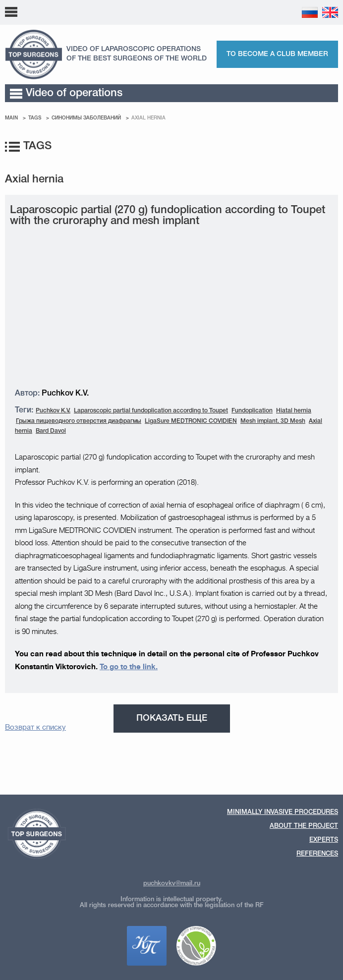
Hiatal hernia (294, 411)
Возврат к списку (35, 727)
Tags (35, 118)
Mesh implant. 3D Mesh (273, 421)
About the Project (304, 826)
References (317, 854)
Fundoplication (252, 411)
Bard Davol (51, 431)
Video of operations (66, 93)
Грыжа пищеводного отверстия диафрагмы (79, 421)
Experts (324, 840)
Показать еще (172, 718)
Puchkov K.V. (53, 411)
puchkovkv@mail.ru (172, 884)
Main (11, 118)
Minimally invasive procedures (283, 812)
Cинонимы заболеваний (86, 118)
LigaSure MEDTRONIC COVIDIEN (191, 421)
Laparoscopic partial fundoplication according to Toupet (151, 411)
